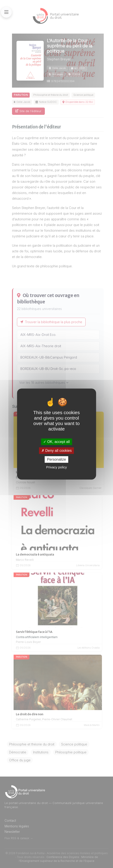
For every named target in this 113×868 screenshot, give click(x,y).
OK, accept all (56, 442)
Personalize (57, 459)
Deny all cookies (57, 451)
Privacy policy (57, 467)
